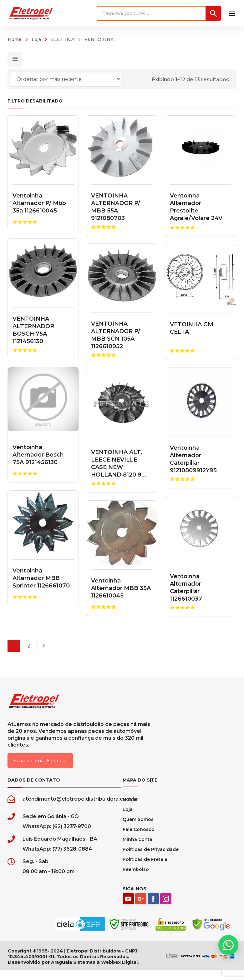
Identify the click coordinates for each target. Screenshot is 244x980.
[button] (228, 945)
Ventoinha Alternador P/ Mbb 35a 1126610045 (39, 203)
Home (15, 39)
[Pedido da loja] (66, 79)
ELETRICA (63, 39)
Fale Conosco (139, 829)
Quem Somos (138, 819)
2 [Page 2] (29, 646)
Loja (36, 39)
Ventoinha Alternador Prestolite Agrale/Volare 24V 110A (196, 211)
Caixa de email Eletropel (40, 761)
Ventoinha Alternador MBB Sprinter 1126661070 (41, 578)
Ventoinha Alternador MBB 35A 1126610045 (121, 588)
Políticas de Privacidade (151, 849)
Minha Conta (137, 839)
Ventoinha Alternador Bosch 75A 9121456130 (38, 455)
